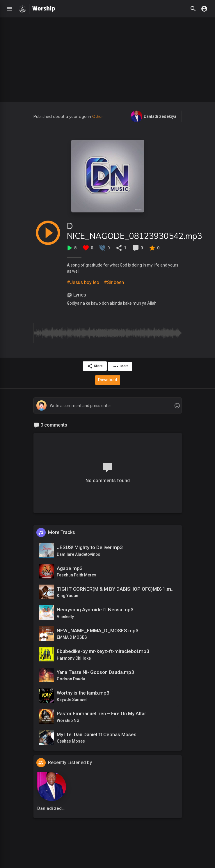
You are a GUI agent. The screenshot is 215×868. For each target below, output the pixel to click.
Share (94, 366)
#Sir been (114, 282)
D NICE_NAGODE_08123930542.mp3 (135, 231)
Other (98, 116)
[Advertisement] (108, 58)
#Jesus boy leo (83, 282)
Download (108, 379)
